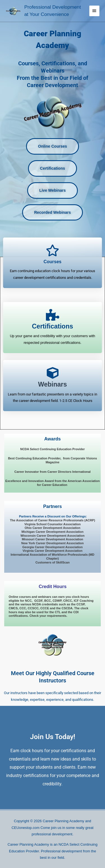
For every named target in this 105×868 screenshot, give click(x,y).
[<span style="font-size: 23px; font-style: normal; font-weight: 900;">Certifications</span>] (53, 315)
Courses (52, 262)
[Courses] (53, 250)
